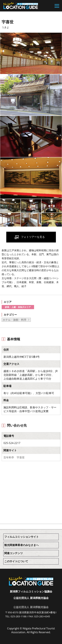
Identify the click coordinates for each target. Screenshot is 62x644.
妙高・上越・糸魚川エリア (18, 307)
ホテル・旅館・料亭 (15, 320)
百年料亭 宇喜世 (14, 457)
